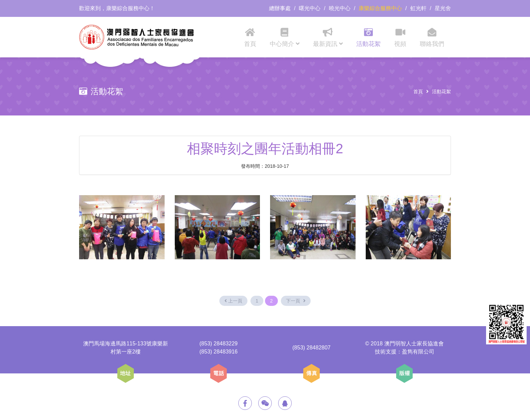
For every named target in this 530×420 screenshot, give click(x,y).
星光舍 (443, 8)
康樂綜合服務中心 (380, 8)
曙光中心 (310, 8)
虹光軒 (418, 8)
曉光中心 (340, 8)
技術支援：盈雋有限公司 (405, 352)
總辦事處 (280, 8)
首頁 (418, 91)
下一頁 (296, 301)
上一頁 (233, 301)
